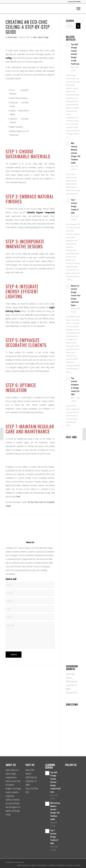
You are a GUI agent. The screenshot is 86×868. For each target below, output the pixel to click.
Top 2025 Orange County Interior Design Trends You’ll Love (75, 54)
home (18, 496)
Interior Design (43, 37)
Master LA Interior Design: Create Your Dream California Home (76, 296)
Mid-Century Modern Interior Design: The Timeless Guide (76, 153)
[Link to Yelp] (79, 861)
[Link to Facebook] (75, 861)
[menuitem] (77, 9)
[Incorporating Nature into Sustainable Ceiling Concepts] (2, 434)
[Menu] (77, 9)
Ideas (35, 37)
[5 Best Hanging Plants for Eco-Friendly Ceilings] (84, 434)
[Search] (73, 26)
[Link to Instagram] (72, 861)
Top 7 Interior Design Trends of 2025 (75, 206)
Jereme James (13, 37)
